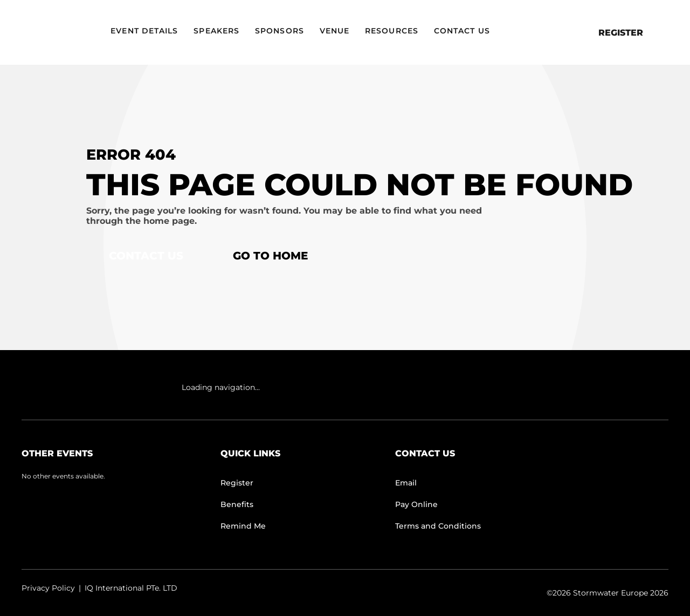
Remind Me (243, 526)
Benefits (237, 504)
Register (621, 33)
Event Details (144, 31)
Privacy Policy (48, 588)
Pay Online (416, 504)
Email (406, 483)
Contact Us (462, 31)
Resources (392, 31)
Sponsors (280, 31)
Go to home (270, 256)
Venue (335, 31)
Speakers (216, 31)
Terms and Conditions (438, 526)
